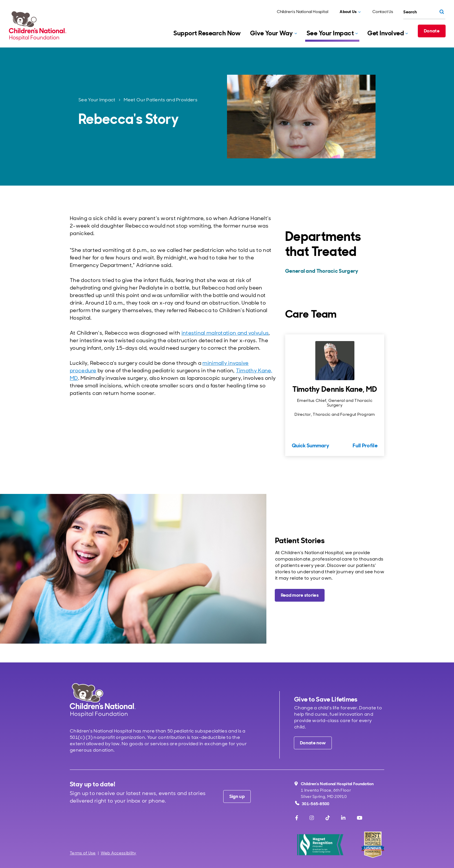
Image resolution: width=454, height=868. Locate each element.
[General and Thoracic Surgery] (334, 271)
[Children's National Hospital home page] (103, 700)
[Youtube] (359, 818)
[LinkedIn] (343, 818)
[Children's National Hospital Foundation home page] (39, 26)
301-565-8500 (312, 804)
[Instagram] (312, 818)
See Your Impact (97, 100)
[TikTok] (328, 818)
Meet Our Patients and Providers (161, 100)
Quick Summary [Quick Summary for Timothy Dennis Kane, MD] (311, 446)
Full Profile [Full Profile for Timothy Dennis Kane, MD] (365, 446)
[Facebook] (297, 818)
